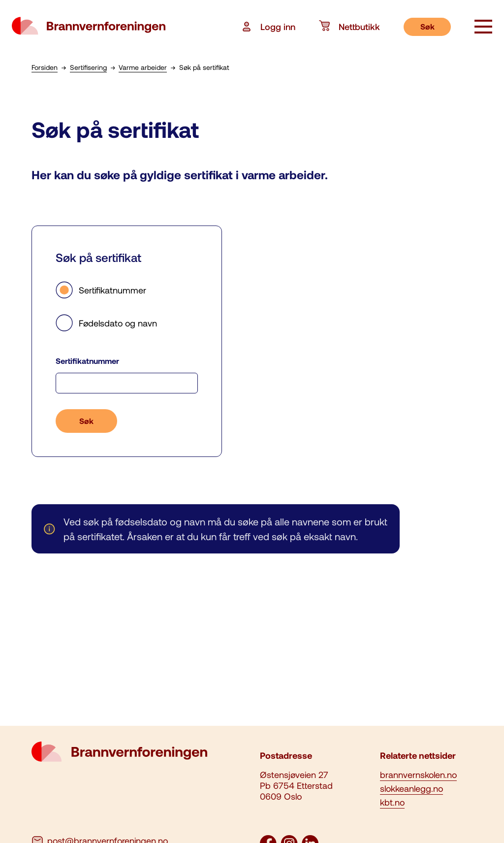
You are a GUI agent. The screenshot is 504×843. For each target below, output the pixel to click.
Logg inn (268, 27)
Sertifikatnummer (101, 290)
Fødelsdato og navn (106, 323)
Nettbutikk (349, 27)
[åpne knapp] (483, 28)
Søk (427, 26)
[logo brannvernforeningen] (89, 27)
